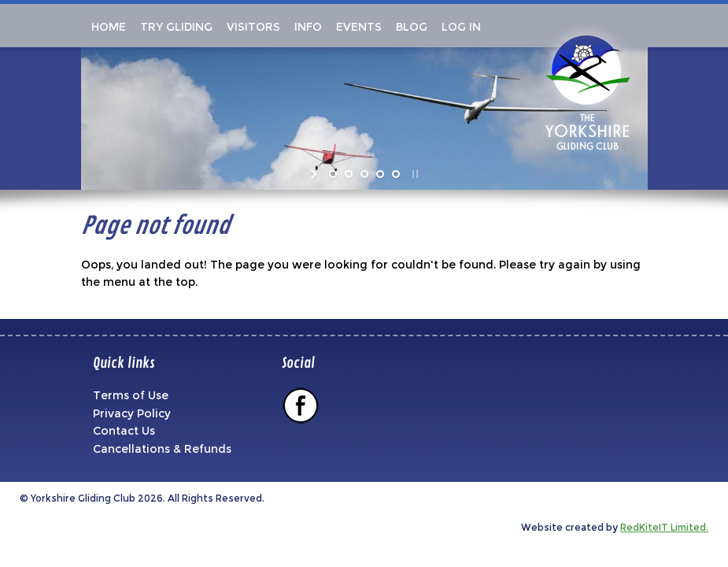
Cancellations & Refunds (162, 449)
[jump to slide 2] (349, 174)
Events (359, 27)
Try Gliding (176, 27)
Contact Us (124, 431)
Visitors (253, 27)
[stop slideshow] (414, 174)
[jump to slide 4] (380, 174)
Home (107, 27)
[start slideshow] (315, 174)
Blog (412, 27)
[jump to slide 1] (333, 174)
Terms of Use (131, 395)
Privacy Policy (132, 413)
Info (308, 27)
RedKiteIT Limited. (664, 527)
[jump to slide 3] (364, 174)
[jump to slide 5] (396, 174)
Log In (461, 27)
